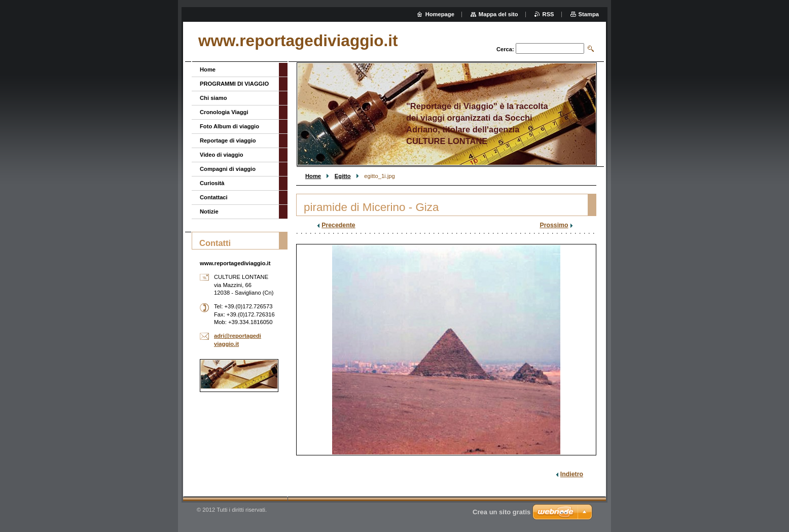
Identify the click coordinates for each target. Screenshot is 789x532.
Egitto (343, 176)
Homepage (440, 14)
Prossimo (554, 225)
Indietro (572, 474)
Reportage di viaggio (228, 140)
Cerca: (505, 49)
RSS (548, 14)
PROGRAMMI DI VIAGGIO (234, 84)
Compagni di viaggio (228, 169)
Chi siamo (213, 98)
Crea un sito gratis (501, 512)
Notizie (209, 211)
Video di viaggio (222, 155)
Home (313, 176)
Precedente (338, 225)
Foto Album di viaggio (229, 126)
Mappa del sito (498, 14)
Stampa (589, 14)
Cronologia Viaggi (224, 112)
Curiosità (212, 183)
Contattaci (214, 197)
